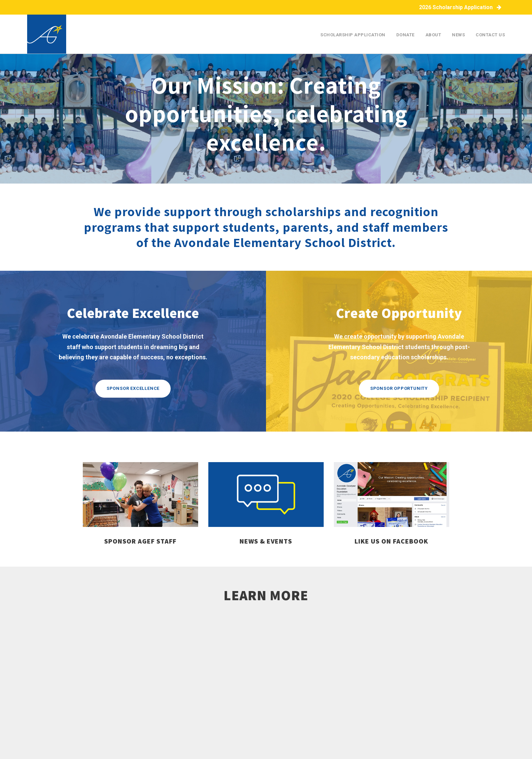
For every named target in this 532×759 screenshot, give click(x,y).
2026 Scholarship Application (460, 7)
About (433, 35)
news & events (266, 541)
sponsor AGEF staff (140, 541)
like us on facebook (391, 541)
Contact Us (490, 35)
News (458, 35)
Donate (405, 35)
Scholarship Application (353, 35)
